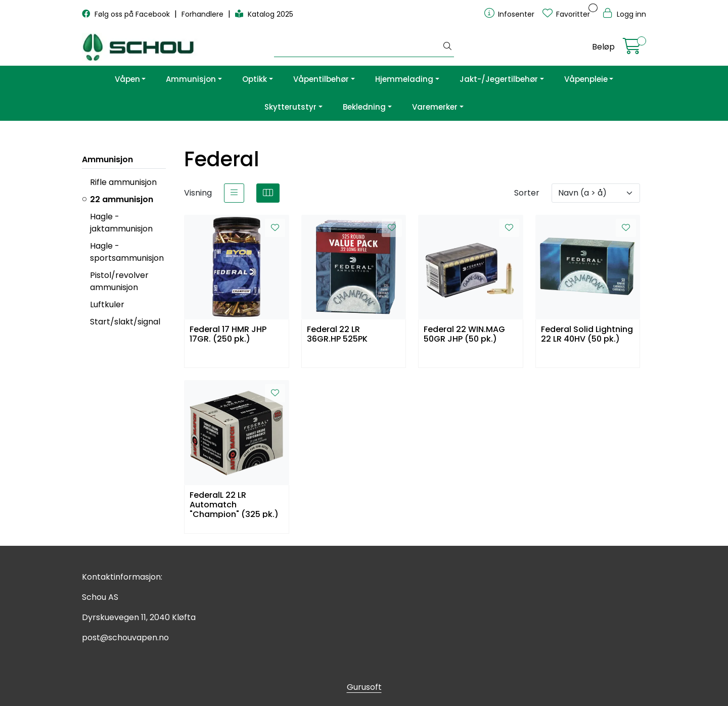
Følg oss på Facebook (127, 14)
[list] (234, 193)
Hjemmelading (404, 79)
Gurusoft (364, 687)
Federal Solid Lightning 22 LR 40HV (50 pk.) (587, 335)
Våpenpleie (586, 79)
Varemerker (435, 107)
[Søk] (358, 47)
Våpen (127, 79)
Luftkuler (107, 304)
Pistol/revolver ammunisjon (119, 281)
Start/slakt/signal (125, 322)
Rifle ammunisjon (123, 182)
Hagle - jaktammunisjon (121, 223)
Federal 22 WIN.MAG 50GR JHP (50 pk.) (464, 335)
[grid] (268, 193)
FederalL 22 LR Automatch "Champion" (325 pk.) (234, 504)
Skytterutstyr (290, 107)
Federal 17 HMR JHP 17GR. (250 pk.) (228, 335)
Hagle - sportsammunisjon (127, 252)
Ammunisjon (191, 79)
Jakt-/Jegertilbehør (499, 79)
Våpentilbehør (321, 79)
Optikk (255, 79)
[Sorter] (596, 193)
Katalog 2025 (264, 14)
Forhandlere (203, 14)
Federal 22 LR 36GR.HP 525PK (337, 335)
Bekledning (364, 107)
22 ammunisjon (122, 199)
